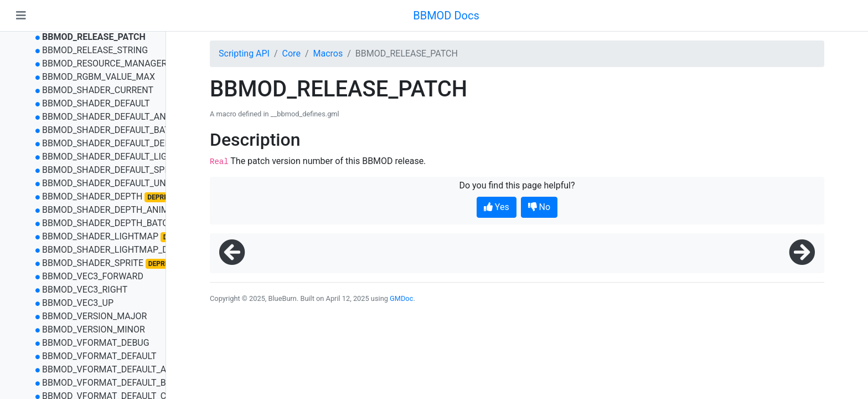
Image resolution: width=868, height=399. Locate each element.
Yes (497, 207)
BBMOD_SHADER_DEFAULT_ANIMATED (120, 117)
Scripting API (244, 53)
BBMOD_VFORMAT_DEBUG (96, 343)
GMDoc (401, 298)
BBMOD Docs (446, 16)
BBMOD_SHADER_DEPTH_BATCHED (114, 223)
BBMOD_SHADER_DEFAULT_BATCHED (117, 130)
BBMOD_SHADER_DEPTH (92, 196)
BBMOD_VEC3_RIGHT (85, 290)
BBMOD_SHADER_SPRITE (93, 263)
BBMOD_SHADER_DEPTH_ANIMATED (116, 210)
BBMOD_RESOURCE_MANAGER (104, 63)
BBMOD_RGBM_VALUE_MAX (99, 77)
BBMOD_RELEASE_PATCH (94, 37)
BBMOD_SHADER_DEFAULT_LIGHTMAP (120, 157)
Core (291, 53)
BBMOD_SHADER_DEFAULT (96, 103)
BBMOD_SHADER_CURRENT (98, 90)
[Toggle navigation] (21, 16)
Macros (328, 53)
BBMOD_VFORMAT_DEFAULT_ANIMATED (123, 369)
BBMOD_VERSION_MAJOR (95, 316)
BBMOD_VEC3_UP (78, 303)
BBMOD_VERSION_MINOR (94, 329)
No (539, 207)
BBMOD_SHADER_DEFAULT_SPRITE (112, 170)
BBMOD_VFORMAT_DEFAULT (99, 356)
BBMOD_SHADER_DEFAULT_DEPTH (112, 143)
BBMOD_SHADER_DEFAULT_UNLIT (110, 183)
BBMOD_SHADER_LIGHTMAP (100, 236)
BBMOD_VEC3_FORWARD (93, 276)
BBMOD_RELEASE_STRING (95, 50)
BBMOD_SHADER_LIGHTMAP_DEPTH (116, 250)
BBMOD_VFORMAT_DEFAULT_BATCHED (121, 383)
